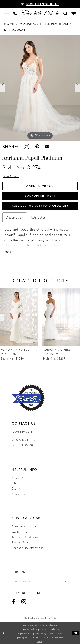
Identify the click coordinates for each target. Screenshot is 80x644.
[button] (7, 13)
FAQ (15, 483)
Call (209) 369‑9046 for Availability (40, 206)
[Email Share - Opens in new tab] (48, 146)
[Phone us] (15, 13)
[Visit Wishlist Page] (74, 13)
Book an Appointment (26, 526)
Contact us (19, 532)
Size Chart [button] (11, 176)
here (40, 641)
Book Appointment (40, 196)
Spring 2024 (15, 30)
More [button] (9, 252)
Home (9, 24)
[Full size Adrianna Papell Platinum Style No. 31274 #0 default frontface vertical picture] (40, 88)
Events (16, 488)
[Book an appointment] (40, 4)
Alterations (19, 494)
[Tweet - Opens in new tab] (27, 146)
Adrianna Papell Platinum (44, 24)
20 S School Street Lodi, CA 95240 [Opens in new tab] (24, 442)
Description (15, 217)
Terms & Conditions (25, 537)
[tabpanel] (40, 88)
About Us (18, 478)
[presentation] (19, 317)
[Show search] (65, 13)
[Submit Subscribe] (65, 581)
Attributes (38, 217)
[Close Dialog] (4, 633)
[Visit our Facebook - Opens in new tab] (14, 602)
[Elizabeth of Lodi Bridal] (40, 13)
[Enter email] (40, 581)
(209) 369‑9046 (22, 431)
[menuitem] (7, 13)
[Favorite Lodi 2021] (28, 398)
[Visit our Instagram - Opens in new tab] (24, 602)
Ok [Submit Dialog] (76, 633)
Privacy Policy (21, 542)
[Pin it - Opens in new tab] (37, 146)
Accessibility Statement (27, 548)
